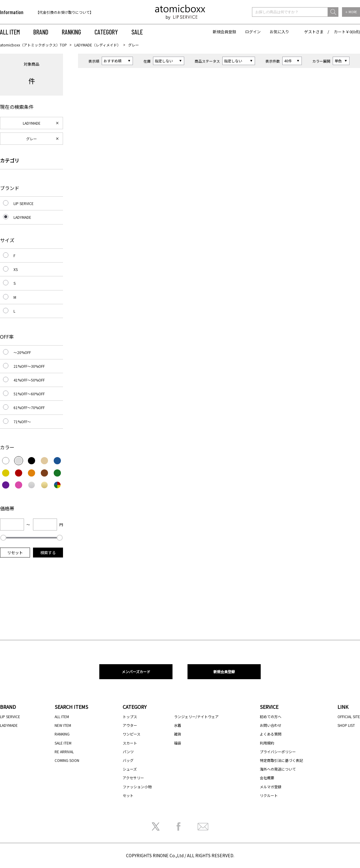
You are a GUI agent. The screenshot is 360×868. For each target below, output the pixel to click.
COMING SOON (67, 760)
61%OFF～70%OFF (29, 407)
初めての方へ (271, 716)
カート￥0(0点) (347, 32)
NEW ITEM (63, 725)
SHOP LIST (346, 725)
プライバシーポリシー (278, 752)
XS (16, 269)
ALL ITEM (10, 32)
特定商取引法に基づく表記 (281, 760)
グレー (31, 139)
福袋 (178, 743)
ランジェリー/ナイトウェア (196, 716)
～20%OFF (22, 352)
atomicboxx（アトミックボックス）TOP (33, 45)
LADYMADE (32, 123)
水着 (178, 725)
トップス (130, 716)
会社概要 (267, 778)
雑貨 (178, 734)
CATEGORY (106, 32)
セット (128, 795)
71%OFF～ (22, 422)
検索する (48, 553)
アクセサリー (133, 778)
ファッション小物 (137, 787)
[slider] (3, 538)
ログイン (253, 32)
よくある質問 (271, 734)
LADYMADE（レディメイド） (97, 45)
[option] (74, 12)
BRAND (41, 32)
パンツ (128, 752)
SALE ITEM (63, 743)
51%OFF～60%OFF (29, 394)
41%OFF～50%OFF (29, 380)
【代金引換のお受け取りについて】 (64, 12)
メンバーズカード (136, 672)
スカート (130, 743)
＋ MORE (351, 12)
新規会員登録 (224, 32)
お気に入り (279, 32)
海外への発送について (278, 769)
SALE (137, 32)
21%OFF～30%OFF (29, 366)
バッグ (128, 760)
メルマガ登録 (271, 787)
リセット (15, 553)
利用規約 (267, 743)
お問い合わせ (271, 725)
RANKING (71, 32)
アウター (130, 725)
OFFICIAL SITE (349, 716)
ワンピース (132, 734)
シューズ (130, 769)
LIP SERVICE (24, 203)
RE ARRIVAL (64, 752)
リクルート (269, 795)
